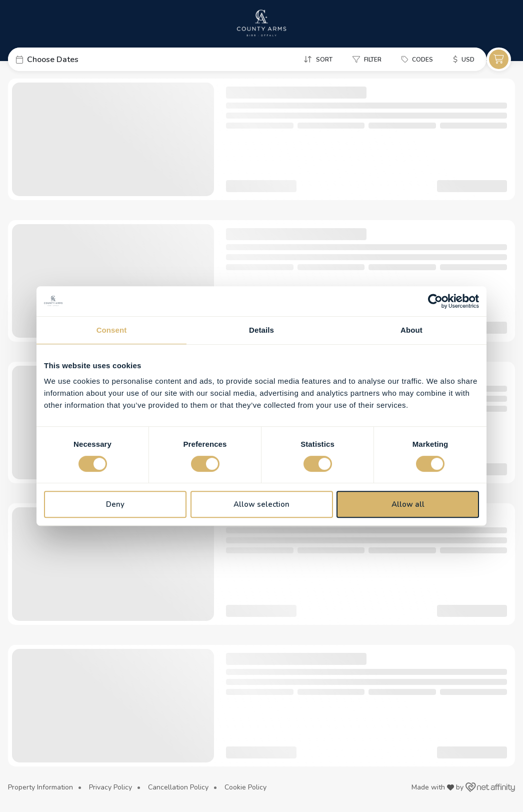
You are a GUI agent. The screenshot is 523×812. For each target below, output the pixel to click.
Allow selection (261, 504)
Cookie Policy (245, 787)
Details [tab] (261, 330)
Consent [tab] (112, 330)
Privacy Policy (110, 787)
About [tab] (411, 330)
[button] (83, 59)
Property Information (40, 787)
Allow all (408, 504)
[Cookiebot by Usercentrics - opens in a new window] (435, 301)
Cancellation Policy (178, 787)
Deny (115, 504)
